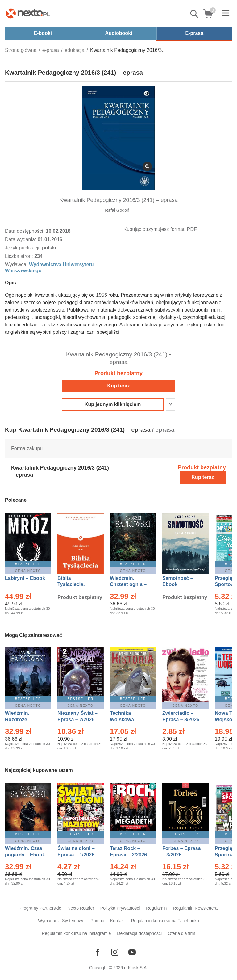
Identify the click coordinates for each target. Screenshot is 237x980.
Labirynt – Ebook (25, 578)
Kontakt (117, 921)
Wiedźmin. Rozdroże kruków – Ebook (24, 720)
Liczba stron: (20, 256)
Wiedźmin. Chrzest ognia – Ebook (128, 585)
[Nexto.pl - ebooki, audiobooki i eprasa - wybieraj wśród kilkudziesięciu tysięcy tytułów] (28, 13)
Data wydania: (21, 239)
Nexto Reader (81, 908)
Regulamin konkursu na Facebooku (165, 921)
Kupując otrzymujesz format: (155, 229)
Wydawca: (17, 264)
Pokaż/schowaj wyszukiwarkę (195, 14)
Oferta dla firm (182, 933)
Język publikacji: (23, 248)
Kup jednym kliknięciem (113, 404)
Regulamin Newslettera (195, 908)
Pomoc (97, 921)
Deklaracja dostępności (139, 933)
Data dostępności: (25, 231)
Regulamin (156, 908)
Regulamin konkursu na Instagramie (76, 933)
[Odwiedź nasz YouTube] (132, 952)
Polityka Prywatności (120, 908)
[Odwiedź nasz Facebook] (98, 952)
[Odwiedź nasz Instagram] (115, 952)
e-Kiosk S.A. (136, 968)
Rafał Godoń (117, 210)
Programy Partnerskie (40, 908)
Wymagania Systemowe (61, 921)
